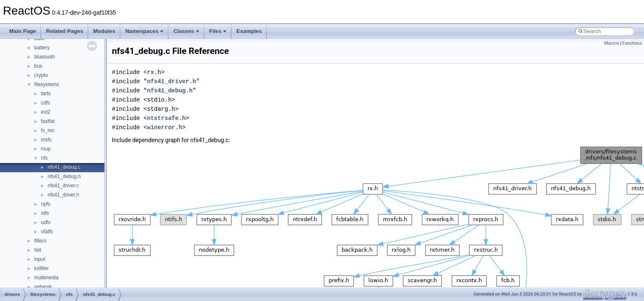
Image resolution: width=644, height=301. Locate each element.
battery (42, 48)
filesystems (47, 84)
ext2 (46, 112)
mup (46, 149)
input (40, 259)
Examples (249, 31)
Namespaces (145, 31)
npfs (46, 204)
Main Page (23, 31)
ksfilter (42, 268)
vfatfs (47, 232)
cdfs (46, 103)
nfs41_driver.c (63, 186)
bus (38, 66)
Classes (186, 31)
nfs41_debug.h (64, 176)
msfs (46, 140)
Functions (632, 43)
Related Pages (65, 31)
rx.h (154, 72)
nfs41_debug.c (64, 167)
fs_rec (48, 130)
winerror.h (165, 127)
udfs (46, 222)
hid (38, 250)
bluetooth (44, 57)
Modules (104, 31)
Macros (612, 43)
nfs (44, 158)
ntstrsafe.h (166, 118)
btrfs (46, 94)
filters (40, 241)
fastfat (48, 121)
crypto (41, 75)
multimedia (46, 278)
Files (218, 31)
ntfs (45, 213)
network (43, 287)
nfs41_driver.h (63, 195)
